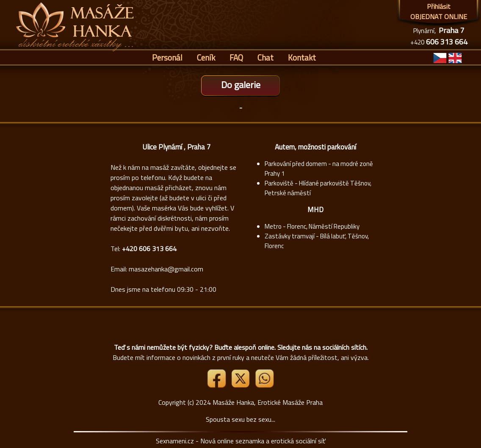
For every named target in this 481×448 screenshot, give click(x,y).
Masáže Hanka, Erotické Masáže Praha (268, 402)
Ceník (206, 57)
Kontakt (302, 57)
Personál (167, 57)
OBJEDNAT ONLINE (439, 17)
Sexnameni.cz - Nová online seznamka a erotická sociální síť (241, 441)
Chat (265, 57)
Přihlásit (439, 6)
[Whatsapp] (264, 385)
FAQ (236, 57)
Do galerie (241, 85)
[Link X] (241, 385)
